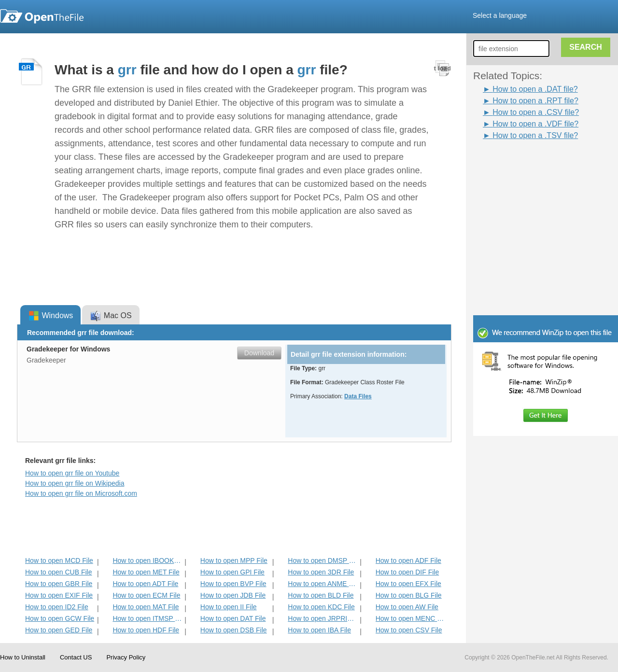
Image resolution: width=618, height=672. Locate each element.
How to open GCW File (60, 618)
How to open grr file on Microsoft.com (81, 493)
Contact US (76, 657)
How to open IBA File (319, 630)
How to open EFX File (408, 584)
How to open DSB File (234, 630)
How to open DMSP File (323, 560)
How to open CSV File (409, 630)
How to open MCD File (59, 560)
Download (259, 353)
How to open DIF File (407, 572)
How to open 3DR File (321, 572)
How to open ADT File (145, 584)
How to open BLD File (321, 595)
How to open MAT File (146, 607)
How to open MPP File (234, 560)
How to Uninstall (23, 657)
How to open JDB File (233, 595)
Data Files (358, 396)
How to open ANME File (323, 584)
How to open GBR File (59, 584)
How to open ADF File (408, 560)
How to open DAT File (233, 618)
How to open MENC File (411, 618)
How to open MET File (146, 572)
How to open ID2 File (57, 607)
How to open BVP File (233, 584)
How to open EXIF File (59, 595)
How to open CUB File (59, 572)
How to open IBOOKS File (147, 560)
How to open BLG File (409, 595)
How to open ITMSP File (147, 618)
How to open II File (229, 607)
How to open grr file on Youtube (72, 473)
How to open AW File (407, 607)
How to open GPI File (232, 572)
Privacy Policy (126, 657)
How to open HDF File (146, 630)
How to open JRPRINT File (323, 618)
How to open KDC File (321, 607)
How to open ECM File (146, 595)
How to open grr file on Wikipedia (75, 483)
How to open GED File (59, 630)
